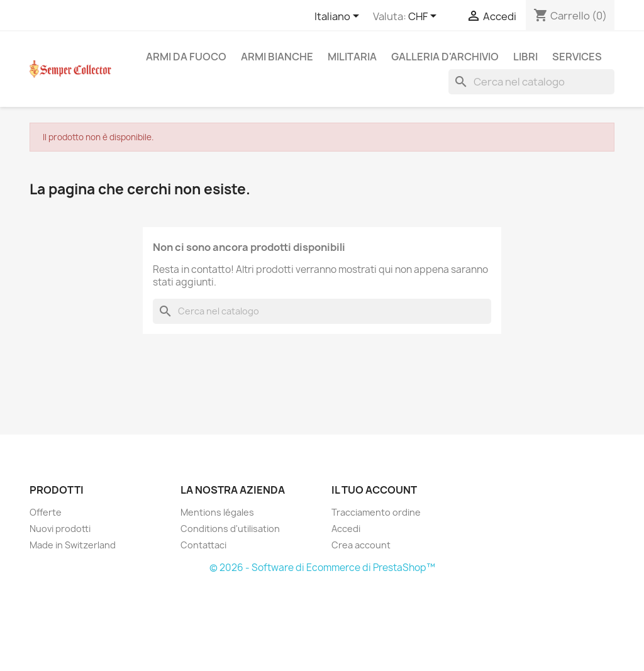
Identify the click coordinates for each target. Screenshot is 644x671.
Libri (525, 57)
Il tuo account (374, 490)
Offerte (46, 512)
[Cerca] (531, 82)
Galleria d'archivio (445, 57)
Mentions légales (217, 512)
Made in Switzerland (73, 545)
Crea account (361, 545)
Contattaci (203, 545)
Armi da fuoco (186, 57)
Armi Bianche (277, 57)
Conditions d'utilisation (230, 529)
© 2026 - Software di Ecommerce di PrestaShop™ (322, 568)
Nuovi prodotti (60, 529)
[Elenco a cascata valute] (425, 17)
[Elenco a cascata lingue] (339, 17)
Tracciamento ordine (376, 512)
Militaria (352, 57)
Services (577, 57)
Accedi (346, 529)
